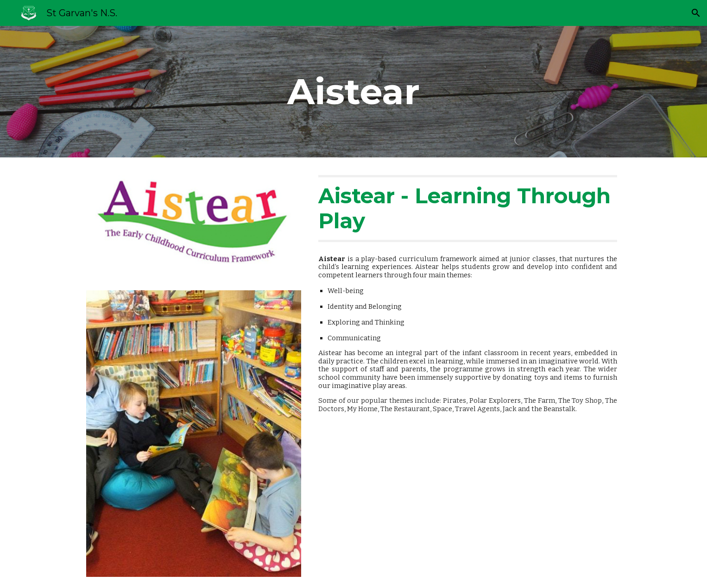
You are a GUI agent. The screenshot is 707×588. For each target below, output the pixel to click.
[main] (353, 92)
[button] (696, 13)
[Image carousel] (194, 433)
